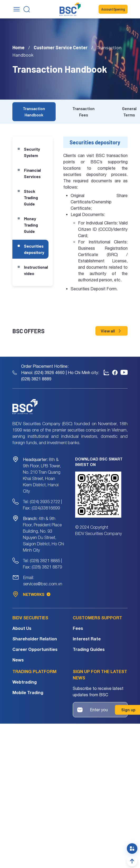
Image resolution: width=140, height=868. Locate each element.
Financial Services (32, 173)
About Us (22, 628)
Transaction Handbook (34, 112)
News (18, 660)
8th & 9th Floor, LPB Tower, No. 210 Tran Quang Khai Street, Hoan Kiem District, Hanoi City (42, 475)
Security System (32, 152)
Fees (78, 628)
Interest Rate (87, 639)
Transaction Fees (84, 112)
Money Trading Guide (31, 225)
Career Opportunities (35, 649)
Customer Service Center (61, 47)
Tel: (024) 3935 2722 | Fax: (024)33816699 (42, 505)
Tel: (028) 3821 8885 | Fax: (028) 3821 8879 (42, 564)
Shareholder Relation (35, 639)
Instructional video (36, 270)
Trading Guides (89, 649)
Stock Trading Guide (31, 197)
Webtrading (25, 682)
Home (18, 47)
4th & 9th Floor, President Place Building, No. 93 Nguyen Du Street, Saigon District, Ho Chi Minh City (44, 534)
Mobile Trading (28, 692)
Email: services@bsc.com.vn (43, 581)
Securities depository (34, 249)
